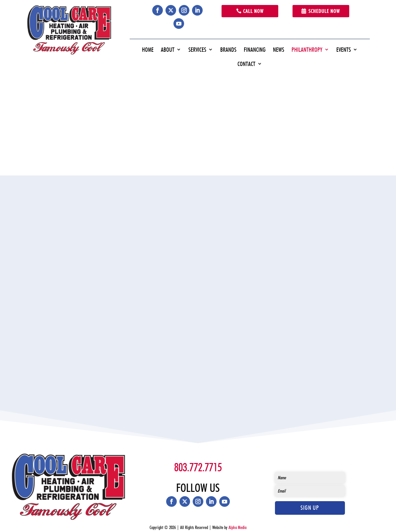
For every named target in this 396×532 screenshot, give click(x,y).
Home (148, 50)
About (168, 50)
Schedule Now (324, 11)
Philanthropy (307, 50)
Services (197, 50)
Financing (255, 50)
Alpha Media (237, 527)
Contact (246, 64)
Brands (228, 50)
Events (344, 50)
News (279, 50)
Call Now (253, 11)
